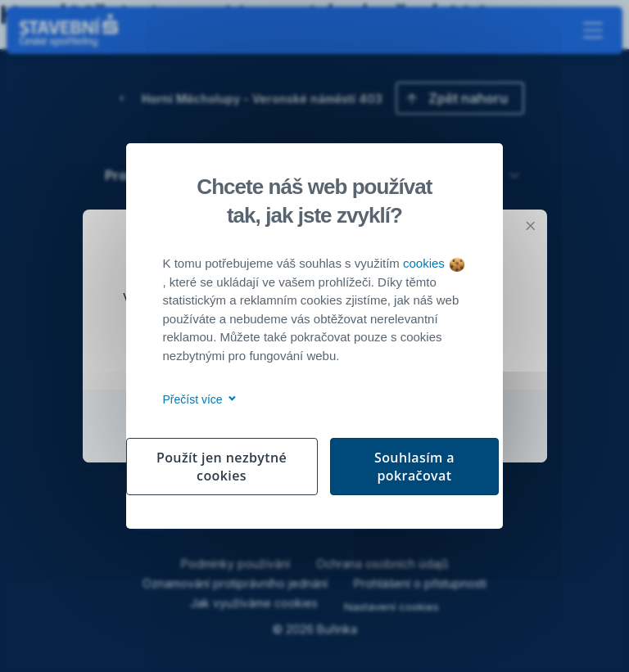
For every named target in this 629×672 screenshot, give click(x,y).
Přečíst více (197, 399)
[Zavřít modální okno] (531, 226)
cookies (434, 263)
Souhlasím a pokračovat (414, 467)
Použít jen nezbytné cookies (222, 467)
